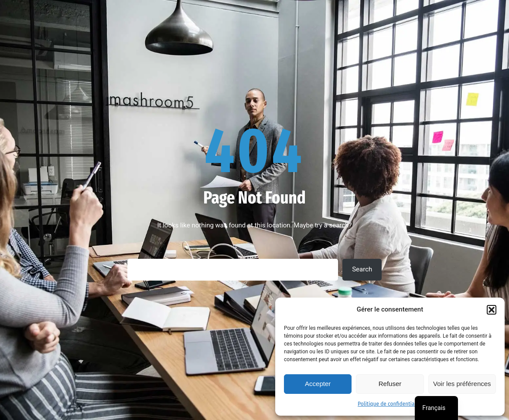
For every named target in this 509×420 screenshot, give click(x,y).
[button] (492, 310)
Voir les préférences (462, 384)
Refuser (390, 384)
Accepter (318, 384)
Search (362, 269)
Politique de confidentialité (390, 404)
